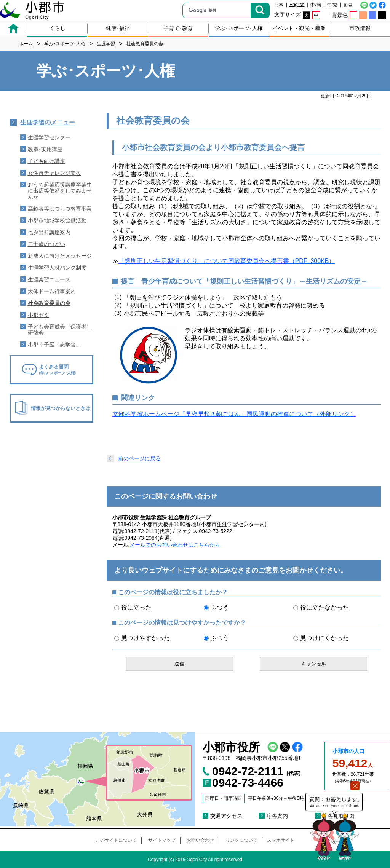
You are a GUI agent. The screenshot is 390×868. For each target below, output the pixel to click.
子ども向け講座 (46, 161)
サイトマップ (162, 840)
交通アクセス (226, 816)
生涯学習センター (49, 137)
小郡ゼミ (38, 315)
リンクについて (241, 840)
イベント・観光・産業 (299, 28)
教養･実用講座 (45, 149)
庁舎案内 (277, 816)
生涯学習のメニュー (48, 122)
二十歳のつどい (46, 244)
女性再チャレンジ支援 (54, 173)
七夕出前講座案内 (49, 232)
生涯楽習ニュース (49, 279)
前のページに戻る (139, 458)
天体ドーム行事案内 (52, 291)
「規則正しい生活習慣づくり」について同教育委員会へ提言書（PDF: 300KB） (227, 261)
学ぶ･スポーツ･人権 (239, 28)
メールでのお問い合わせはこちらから (175, 545)
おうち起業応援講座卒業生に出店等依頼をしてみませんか (60, 191)
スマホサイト (281, 840)
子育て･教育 (178, 28)
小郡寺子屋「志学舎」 (54, 345)
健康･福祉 (118, 28)
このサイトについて (116, 840)
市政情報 (360, 28)
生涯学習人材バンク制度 (57, 268)
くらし (58, 28)
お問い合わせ (200, 840)
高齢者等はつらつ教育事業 (60, 209)
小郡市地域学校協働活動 (57, 220)
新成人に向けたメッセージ (60, 256)
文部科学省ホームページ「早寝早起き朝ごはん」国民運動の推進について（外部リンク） (234, 414)
